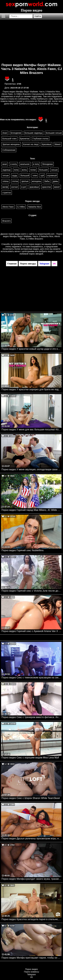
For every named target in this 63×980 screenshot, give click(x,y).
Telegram (32, 974)
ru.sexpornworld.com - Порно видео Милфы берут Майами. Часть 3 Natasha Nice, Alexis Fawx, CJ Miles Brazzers (33, 236)
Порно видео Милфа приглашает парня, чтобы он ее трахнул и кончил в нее (32, 958)
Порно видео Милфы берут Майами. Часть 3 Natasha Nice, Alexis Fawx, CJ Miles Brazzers (32, 69)
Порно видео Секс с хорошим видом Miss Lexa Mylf (30, 758)
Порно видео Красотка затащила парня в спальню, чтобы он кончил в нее (32, 919)
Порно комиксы (32, 972)
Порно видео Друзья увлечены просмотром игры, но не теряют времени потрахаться (32, 838)
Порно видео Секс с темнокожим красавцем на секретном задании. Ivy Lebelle (32, 678)
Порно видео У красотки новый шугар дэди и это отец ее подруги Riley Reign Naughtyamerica (32, 349)
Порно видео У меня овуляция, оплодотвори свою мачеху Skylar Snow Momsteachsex (32, 469)
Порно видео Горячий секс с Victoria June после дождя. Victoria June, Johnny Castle (32, 591)
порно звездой (36, 254)
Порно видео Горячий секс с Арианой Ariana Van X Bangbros (32, 631)
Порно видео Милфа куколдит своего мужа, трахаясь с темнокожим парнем (32, 879)
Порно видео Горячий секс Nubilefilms (23, 550)
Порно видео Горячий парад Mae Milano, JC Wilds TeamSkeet (32, 510)
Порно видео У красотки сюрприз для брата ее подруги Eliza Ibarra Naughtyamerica (32, 389)
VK (32, 977)
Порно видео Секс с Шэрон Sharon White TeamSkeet (31, 798)
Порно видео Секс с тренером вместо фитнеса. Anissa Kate (32, 717)
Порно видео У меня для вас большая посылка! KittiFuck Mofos (32, 429)
